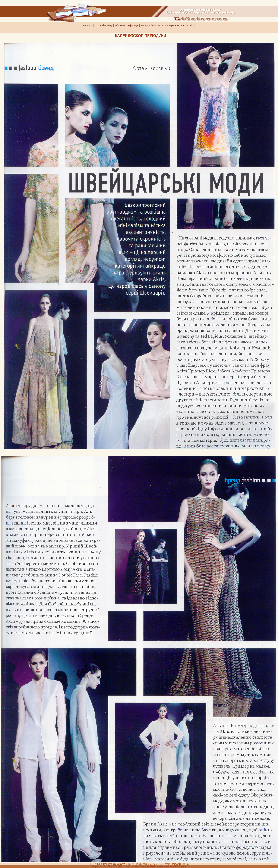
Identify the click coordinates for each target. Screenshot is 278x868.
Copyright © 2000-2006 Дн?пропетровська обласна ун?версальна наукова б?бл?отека (139, 866)
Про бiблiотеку (104, 25)
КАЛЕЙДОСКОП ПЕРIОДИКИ (141, 36)
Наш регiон (172, 25)
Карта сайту (188, 25)
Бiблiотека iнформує (126, 25)
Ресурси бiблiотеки (152, 25)
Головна (88, 25)
